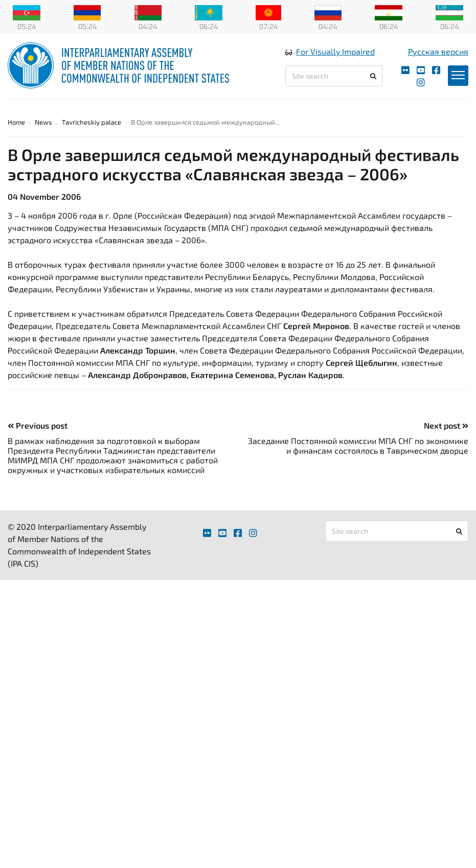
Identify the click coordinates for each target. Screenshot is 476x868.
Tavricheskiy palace (92, 122)
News (43, 122)
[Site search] (334, 76)
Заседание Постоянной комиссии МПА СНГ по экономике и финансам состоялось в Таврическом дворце (358, 445)
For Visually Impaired (335, 51)
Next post (446, 425)
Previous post (38, 425)
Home (16, 122)
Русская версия (438, 51)
